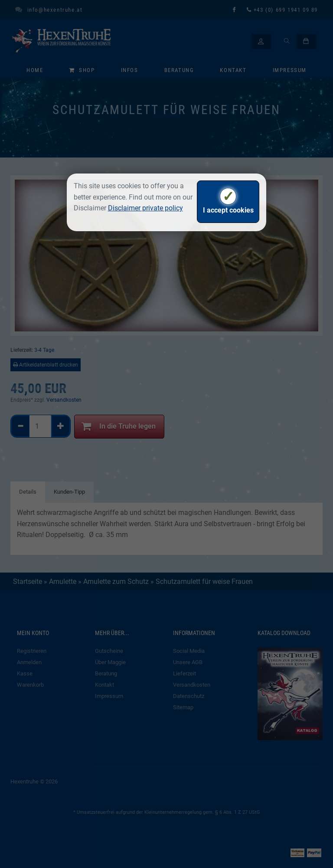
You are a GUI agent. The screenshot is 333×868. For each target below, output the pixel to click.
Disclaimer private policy (145, 208)
